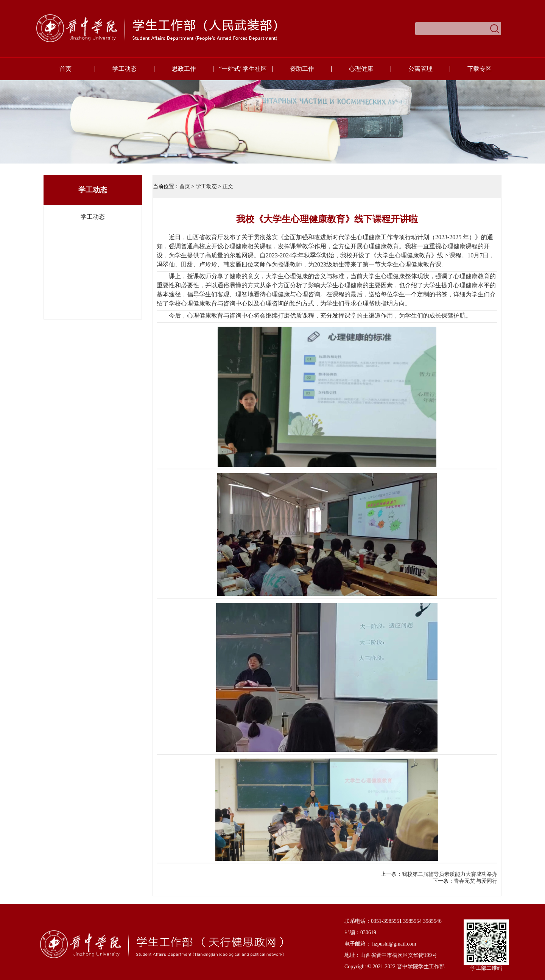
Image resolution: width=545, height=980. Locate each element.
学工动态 (125, 69)
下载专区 (480, 69)
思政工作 (184, 69)
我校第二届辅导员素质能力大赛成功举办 (450, 874)
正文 (228, 186)
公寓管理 (420, 69)
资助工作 (302, 69)
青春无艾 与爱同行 (476, 881)
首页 (65, 69)
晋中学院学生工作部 (421, 967)
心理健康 (361, 69)
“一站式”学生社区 (243, 69)
